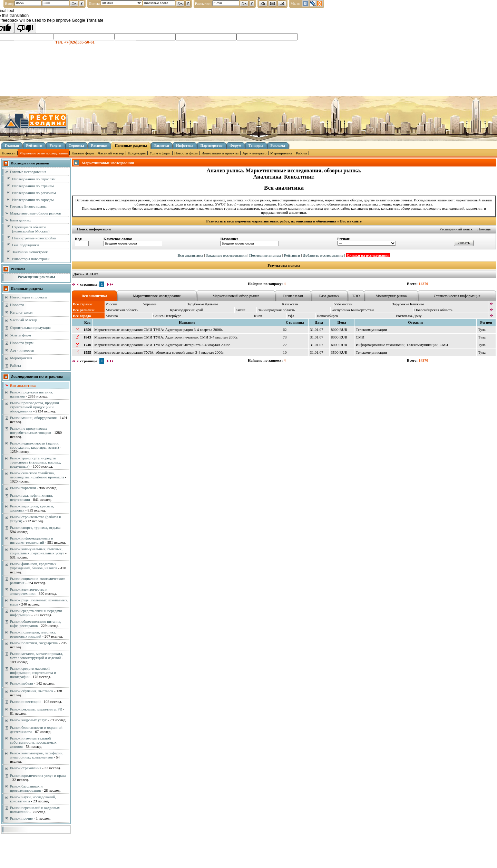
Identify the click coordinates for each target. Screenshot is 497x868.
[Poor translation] (25, 28)
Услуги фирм (160, 153)
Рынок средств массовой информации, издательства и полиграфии (33, 673)
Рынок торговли (23, 488)
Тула (482, 330)
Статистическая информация (457, 296)
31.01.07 (317, 330)
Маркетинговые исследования (43, 153)
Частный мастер (111, 153)
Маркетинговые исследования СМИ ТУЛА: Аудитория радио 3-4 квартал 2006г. (159, 330)
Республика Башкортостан (353, 310)
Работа (301, 153)
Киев (258, 316)
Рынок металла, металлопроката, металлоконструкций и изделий (37, 656)
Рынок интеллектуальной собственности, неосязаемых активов (33, 742)
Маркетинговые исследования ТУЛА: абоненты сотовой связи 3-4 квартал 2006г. (159, 352)
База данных (329, 296)
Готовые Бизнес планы (28, 206)
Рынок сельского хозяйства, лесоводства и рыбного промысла (37, 475)
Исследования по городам (33, 200)
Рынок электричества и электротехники (29, 591)
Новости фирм (186, 153)
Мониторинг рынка (391, 296)
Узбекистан (343, 304)
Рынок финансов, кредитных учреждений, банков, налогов (34, 566)
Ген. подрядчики (25, 245)
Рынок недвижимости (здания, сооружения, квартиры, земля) (35, 445)
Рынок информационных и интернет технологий (32, 540)
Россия (111, 304)
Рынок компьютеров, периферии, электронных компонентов (37, 755)
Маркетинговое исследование (157, 296)
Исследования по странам (33, 186)
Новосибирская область (433, 310)
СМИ (360, 337)
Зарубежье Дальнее (203, 304)
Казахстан (290, 304)
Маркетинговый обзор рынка (236, 296)
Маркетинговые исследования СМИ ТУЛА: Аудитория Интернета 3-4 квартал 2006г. (162, 345)
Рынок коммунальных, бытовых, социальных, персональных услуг (37, 551)
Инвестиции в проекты (220, 153)
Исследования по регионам (34, 193)
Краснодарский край (186, 310)
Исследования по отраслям (34, 179)
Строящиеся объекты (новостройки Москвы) (31, 229)
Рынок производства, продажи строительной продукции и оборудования (35, 407)
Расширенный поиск (456, 229)
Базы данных (21, 220)
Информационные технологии (380, 345)
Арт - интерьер (254, 153)
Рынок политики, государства (34, 643)
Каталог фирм (83, 153)
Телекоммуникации (372, 330)
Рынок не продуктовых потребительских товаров (31, 430)
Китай (240, 310)
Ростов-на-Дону (409, 316)
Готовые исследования (28, 172)
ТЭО (356, 296)
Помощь (484, 229)
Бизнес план (293, 296)
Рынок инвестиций (25, 702)
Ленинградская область (276, 310)
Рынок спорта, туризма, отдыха (35, 527)
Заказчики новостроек (30, 252)
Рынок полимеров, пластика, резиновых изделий (33, 634)
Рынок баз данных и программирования (26, 788)
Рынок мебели (22, 683)
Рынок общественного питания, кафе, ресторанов (36, 623)
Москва (112, 316)
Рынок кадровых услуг (28, 720)
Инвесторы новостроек (31, 259)
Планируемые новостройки (34, 238)
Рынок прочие (21, 818)
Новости (9, 153)
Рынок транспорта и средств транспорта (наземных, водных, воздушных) (36, 462)
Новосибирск (327, 316)
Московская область (122, 310)
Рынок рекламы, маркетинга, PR (36, 709)
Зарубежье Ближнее (408, 304)
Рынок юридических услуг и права (38, 775)
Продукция (137, 153)
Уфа (291, 316)
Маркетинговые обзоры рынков (35, 213)
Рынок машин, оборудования (33, 418)
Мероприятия (281, 153)
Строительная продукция (30, 327)
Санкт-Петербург (167, 316)
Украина (150, 304)
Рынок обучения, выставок (32, 691)
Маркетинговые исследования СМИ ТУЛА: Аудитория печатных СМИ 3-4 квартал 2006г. (166, 337)
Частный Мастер (23, 320)
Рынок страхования (26, 768)
